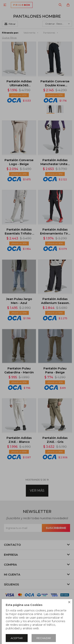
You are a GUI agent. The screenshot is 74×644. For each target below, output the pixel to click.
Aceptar (17, 638)
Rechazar (44, 638)
